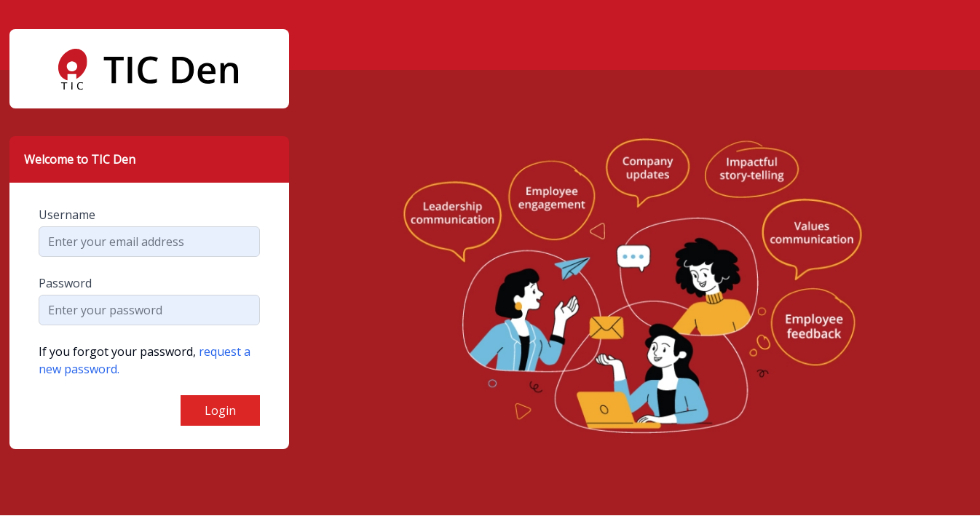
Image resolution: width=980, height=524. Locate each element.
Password (65, 283)
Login (220, 410)
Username (67, 215)
